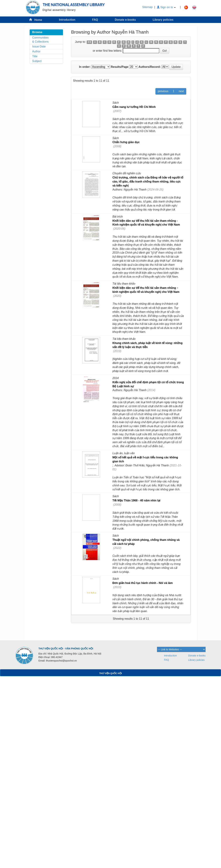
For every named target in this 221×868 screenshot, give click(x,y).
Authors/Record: (150, 67)
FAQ (95, 20)
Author (36, 51)
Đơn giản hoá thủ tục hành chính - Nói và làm (143, 583)
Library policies (163, 20)
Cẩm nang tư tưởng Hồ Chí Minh (134, 107)
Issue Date (39, 46)
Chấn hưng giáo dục (126, 142)
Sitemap (147, 7)
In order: (85, 67)
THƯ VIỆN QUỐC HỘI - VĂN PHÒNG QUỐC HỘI (66, 649)
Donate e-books (125, 20)
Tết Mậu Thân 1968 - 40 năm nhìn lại (136, 500)
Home (36, 20)
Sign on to (166, 7)
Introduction (67, 20)
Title (35, 56)
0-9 (89, 42)
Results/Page (119, 67)
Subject (37, 61)
